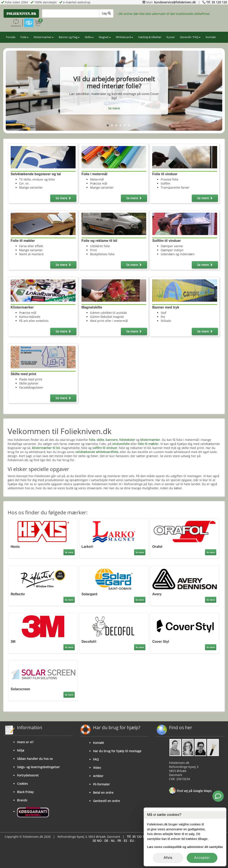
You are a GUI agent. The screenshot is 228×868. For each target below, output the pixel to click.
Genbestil (16, 23)
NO (99, 841)
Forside (11, 37)
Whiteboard (124, 37)
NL (113, 841)
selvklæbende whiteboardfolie (97, 452)
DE (106, 841)
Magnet (105, 37)
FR (119, 841)
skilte (100, 440)
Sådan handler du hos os (35, 759)
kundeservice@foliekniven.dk (175, 2)
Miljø (21, 750)
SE (94, 841)
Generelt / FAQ (190, 37)
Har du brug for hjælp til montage (117, 751)
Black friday (25, 792)
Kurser (171, 37)
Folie (24, 37)
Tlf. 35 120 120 (217, 2)
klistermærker (150, 440)
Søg (106, 13)
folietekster (127, 440)
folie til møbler (148, 444)
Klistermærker (44, 37)
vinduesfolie (121, 444)
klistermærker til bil (46, 448)
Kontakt (211, 37)
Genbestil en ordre (106, 801)
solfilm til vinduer (105, 448)
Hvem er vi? (25, 742)
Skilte (89, 37)
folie (92, 440)
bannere (112, 440)
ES (125, 841)
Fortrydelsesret (28, 775)
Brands (22, 800)
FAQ (96, 759)
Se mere (114, 108)
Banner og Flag (69, 37)
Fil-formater (101, 784)
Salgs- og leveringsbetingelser (38, 767)
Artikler (98, 776)
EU (132, 841)
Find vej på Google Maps (190, 791)
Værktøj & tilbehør (150, 37)
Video (97, 768)
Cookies (22, 784)
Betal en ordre (103, 793)
